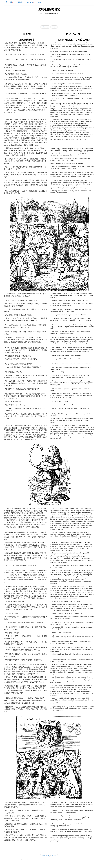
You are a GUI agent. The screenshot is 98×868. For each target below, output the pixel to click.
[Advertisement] (49, 19)
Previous (45, 27)
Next (54, 27)
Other (40, 2)
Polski (30, 2)
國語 (20, 2)
